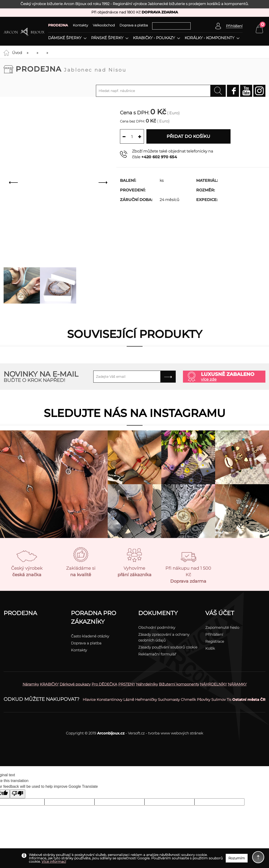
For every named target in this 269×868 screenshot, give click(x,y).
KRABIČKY (49, 684)
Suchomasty (169, 700)
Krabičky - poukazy (154, 38)
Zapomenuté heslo (222, 627)
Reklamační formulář (157, 654)
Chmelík (188, 700)
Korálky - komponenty (210, 38)
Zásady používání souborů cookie (168, 647)
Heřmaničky (146, 700)
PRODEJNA (58, 25)
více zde (209, 379)
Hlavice (89, 700)
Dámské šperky (65, 38)
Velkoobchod (104, 25)
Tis (229, 700)
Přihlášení (214, 634)
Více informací (54, 862)
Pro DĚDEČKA (104, 684)
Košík (210, 648)
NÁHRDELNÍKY (213, 684)
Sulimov (219, 700)
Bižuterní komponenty (179, 684)
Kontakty (80, 25)
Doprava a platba (134, 25)
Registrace (215, 641)
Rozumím (237, 858)
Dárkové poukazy (75, 684)
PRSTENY (127, 684)
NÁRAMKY (237, 684)
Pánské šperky (107, 38)
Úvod (17, 53)
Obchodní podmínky (157, 627)
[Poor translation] (18, 794)
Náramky (31, 684)
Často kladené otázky (90, 636)
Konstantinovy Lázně (115, 700)
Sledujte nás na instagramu (135, 413)
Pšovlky (204, 700)
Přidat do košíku (188, 136)
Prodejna (71, 69)
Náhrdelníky (147, 684)
